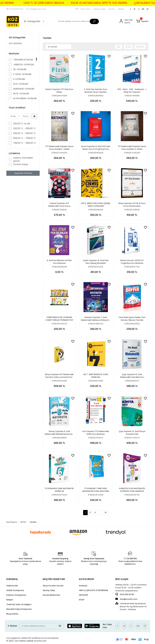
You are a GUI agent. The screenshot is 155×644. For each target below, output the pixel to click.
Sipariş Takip (99, 9)
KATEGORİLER (86, 579)
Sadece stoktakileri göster (23, 159)
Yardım (112, 9)
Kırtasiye (83, 586)
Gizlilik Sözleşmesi (15, 590)
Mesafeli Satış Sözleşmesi (19, 609)
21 (106, 512)
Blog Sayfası (12, 614)
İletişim (121, 9)
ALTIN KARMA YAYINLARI (25, 98)
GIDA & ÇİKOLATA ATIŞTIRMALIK (94, 590)
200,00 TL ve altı (22, 124)
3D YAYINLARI (20, 69)
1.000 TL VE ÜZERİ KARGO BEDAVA (34, 3)
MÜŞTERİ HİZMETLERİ (54, 579)
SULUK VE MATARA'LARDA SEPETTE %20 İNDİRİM (90, 3)
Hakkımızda (12, 586)
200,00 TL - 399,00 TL (24, 128)
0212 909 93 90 (125, 594)
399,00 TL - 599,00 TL (24, 133)
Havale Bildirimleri (51, 595)
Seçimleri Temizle (23, 173)
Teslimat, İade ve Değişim (19, 604)
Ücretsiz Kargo (21, 164)
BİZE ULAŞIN (122, 579)
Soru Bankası (15, 43)
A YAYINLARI (19, 79)
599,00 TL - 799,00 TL (24, 138)
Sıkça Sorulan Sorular (53, 586)
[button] (142, 21)
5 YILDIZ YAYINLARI (22, 74)
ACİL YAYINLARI (21, 84)
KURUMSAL (12, 579)
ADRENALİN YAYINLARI (24, 89)
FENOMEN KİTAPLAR (23, 60)
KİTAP (82, 600)
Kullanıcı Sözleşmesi (16, 595)
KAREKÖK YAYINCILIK (24, 65)
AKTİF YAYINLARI (21, 94)
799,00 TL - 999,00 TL (25, 143)
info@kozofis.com (126, 599)
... (100, 512)
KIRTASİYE (84, 595)
